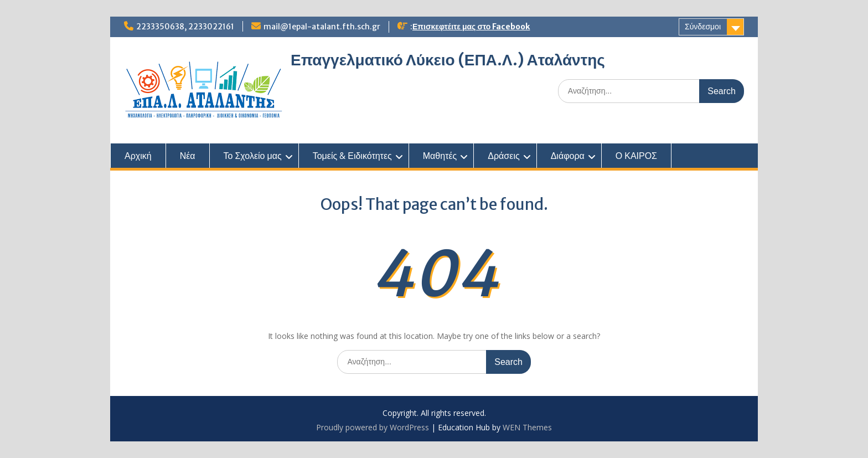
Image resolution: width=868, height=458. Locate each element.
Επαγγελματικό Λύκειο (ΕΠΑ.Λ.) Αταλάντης (448, 60)
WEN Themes (527, 427)
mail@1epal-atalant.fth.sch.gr (322, 27)
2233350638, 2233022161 (185, 27)
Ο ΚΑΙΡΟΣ (636, 156)
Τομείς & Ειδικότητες (352, 156)
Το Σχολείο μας (253, 156)
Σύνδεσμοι (703, 27)
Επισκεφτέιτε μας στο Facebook (471, 27)
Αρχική (138, 156)
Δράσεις (503, 156)
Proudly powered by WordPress (373, 427)
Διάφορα (568, 156)
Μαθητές (440, 156)
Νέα (188, 156)
